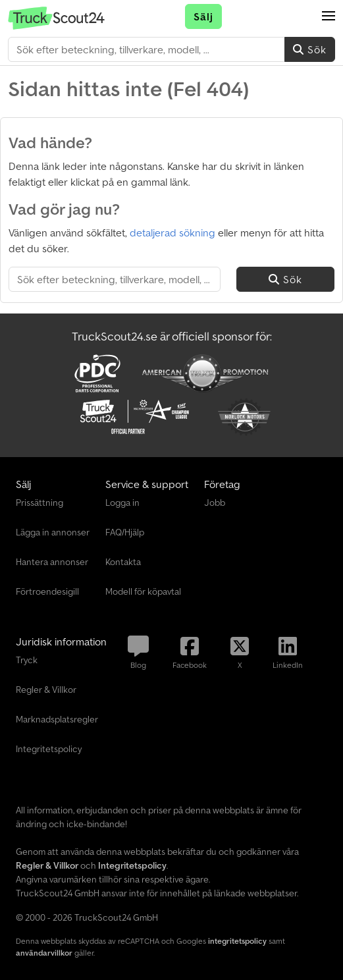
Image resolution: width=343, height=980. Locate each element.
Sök (310, 49)
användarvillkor (44, 953)
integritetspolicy (237, 941)
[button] (329, 16)
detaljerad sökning (172, 232)
